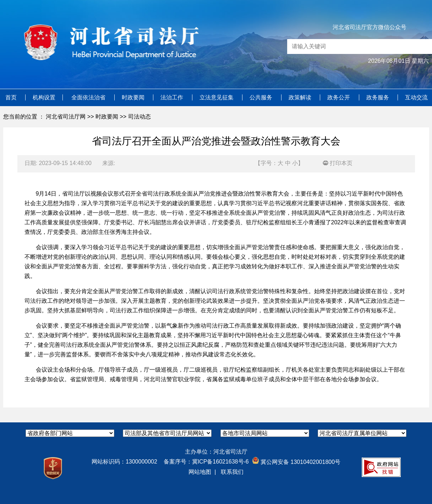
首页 (12, 97)
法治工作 (173, 97)
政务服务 (378, 97)
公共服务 (262, 97)
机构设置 (44, 97)
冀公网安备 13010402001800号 (296, 462)
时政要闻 (134, 97)
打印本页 (338, 163)
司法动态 (140, 117)
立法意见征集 (217, 97)
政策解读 (301, 97)
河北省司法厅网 (66, 117)
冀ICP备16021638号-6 (220, 462)
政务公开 (339, 97)
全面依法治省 (89, 97)
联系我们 (232, 472)
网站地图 (200, 472)
